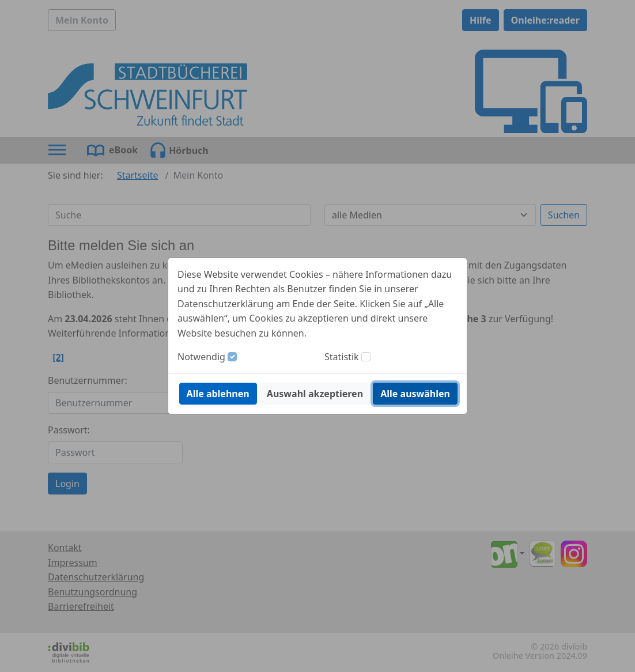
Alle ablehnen (218, 394)
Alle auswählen (415, 394)
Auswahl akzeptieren (315, 394)
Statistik (342, 357)
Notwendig (201, 357)
